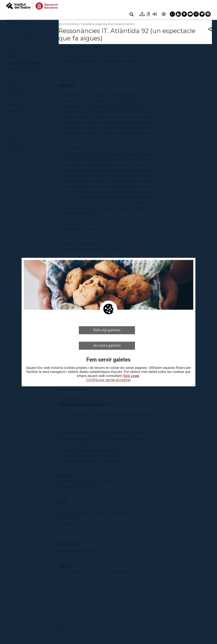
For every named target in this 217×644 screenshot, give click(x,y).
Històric (130, 24)
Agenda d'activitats (109, 24)
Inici (61, 24)
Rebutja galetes (107, 330)
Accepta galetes (107, 346)
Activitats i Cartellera (80, 24)
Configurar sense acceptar (109, 380)
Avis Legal (131, 376)
